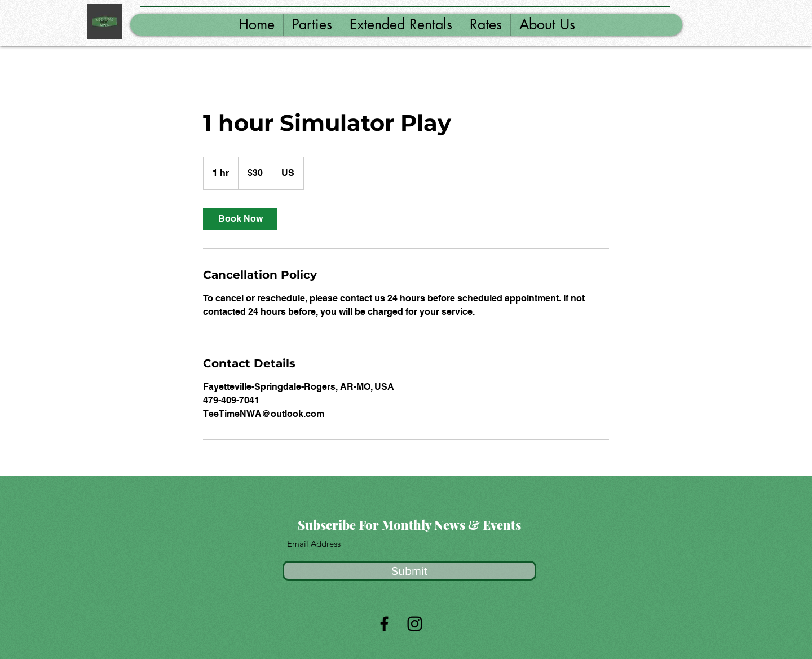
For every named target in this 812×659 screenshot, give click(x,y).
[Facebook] (384, 624)
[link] (240, 219)
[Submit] (409, 571)
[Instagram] (415, 624)
